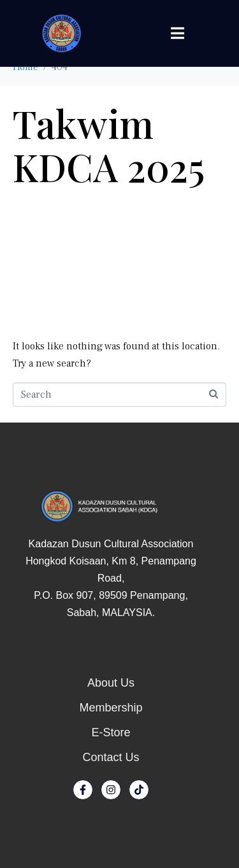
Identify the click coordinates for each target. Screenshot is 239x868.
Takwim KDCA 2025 (109, 144)
